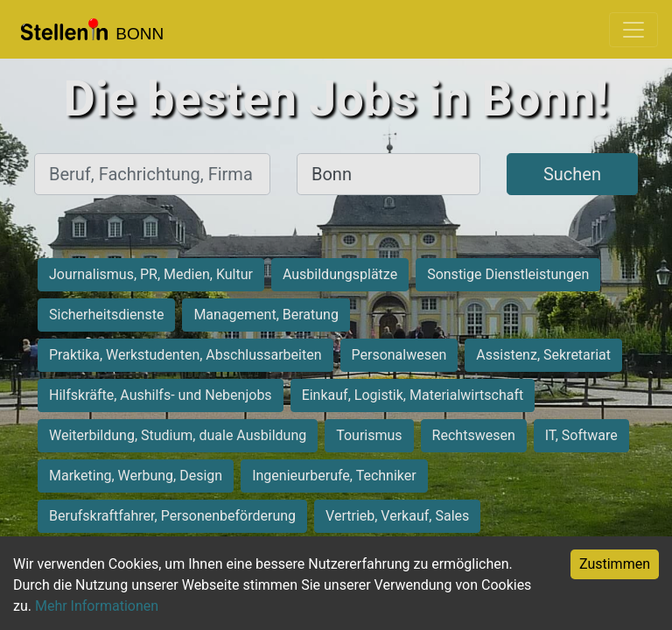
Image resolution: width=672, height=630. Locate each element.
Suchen (572, 174)
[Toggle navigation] (633, 30)
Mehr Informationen (97, 606)
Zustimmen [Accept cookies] (615, 564)
